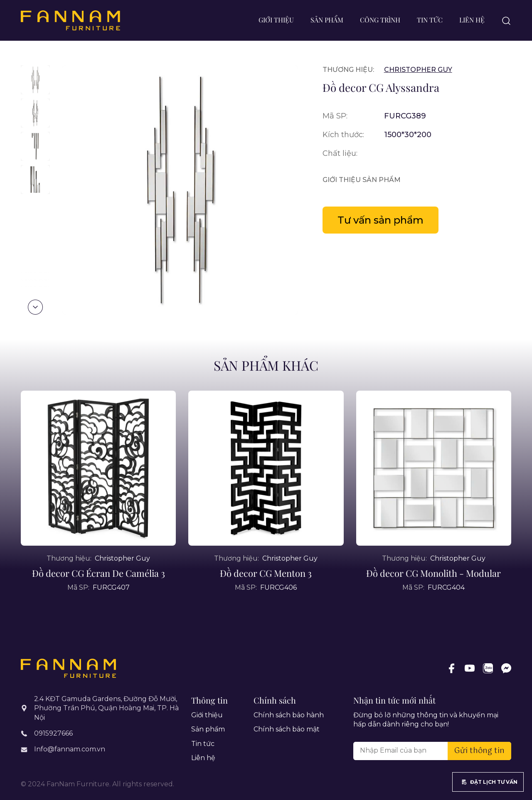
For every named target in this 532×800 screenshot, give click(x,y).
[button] (35, 307)
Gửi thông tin (479, 751)
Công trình (380, 20)
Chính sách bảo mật (287, 729)
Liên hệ (472, 20)
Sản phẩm (327, 20)
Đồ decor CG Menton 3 (266, 592)
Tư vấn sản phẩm (381, 220)
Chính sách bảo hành (289, 715)
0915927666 (53, 733)
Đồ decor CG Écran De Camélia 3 (99, 592)
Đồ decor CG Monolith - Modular (433, 592)
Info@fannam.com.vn (70, 749)
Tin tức (430, 20)
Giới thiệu (276, 20)
